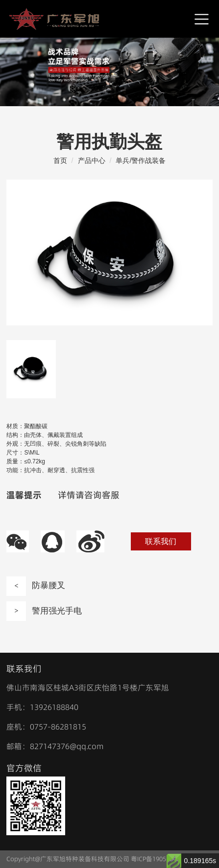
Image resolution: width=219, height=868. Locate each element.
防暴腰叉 (36, 586)
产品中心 (92, 160)
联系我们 (161, 541)
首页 (60, 160)
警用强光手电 (44, 611)
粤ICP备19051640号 (158, 859)
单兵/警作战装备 (141, 160)
